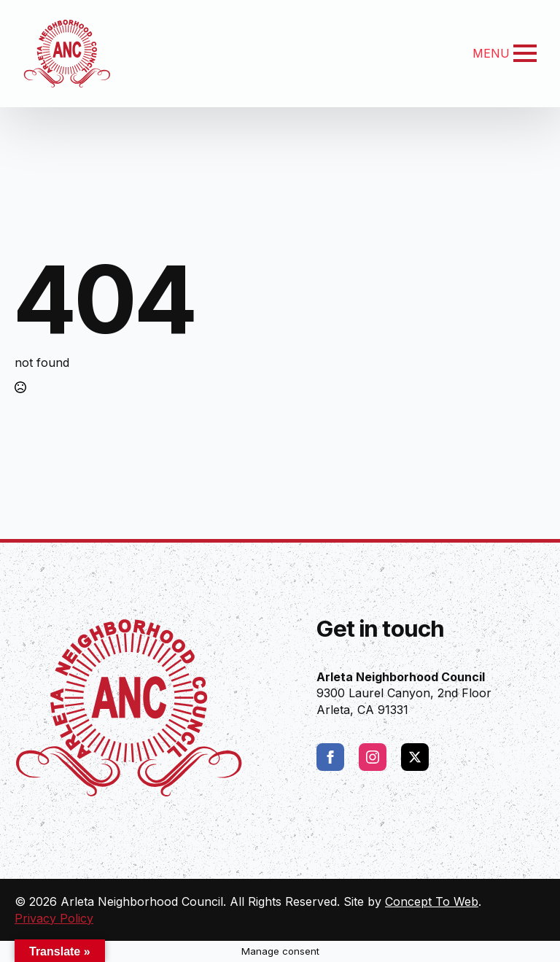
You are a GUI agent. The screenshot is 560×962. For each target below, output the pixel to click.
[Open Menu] (525, 53)
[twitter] (415, 757)
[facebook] (330, 757)
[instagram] (373, 757)
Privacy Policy (54, 918)
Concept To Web (432, 901)
